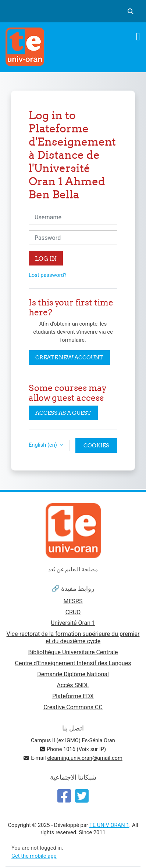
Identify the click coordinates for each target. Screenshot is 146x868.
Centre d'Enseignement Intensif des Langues (73, 663)
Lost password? (48, 275)
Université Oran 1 (73, 623)
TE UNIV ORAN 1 (109, 825)
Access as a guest (63, 413)
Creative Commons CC (73, 707)
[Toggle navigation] (138, 37)
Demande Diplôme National (73, 674)
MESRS (73, 601)
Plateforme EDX (73, 696)
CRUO (73, 612)
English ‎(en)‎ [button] (44, 445)
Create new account (69, 357)
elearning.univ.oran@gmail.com (85, 758)
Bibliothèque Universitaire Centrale (73, 652)
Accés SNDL (73, 685)
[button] (131, 11)
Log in (46, 259)
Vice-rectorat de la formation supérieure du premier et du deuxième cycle (73, 638)
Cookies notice (96, 447)
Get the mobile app (34, 856)
